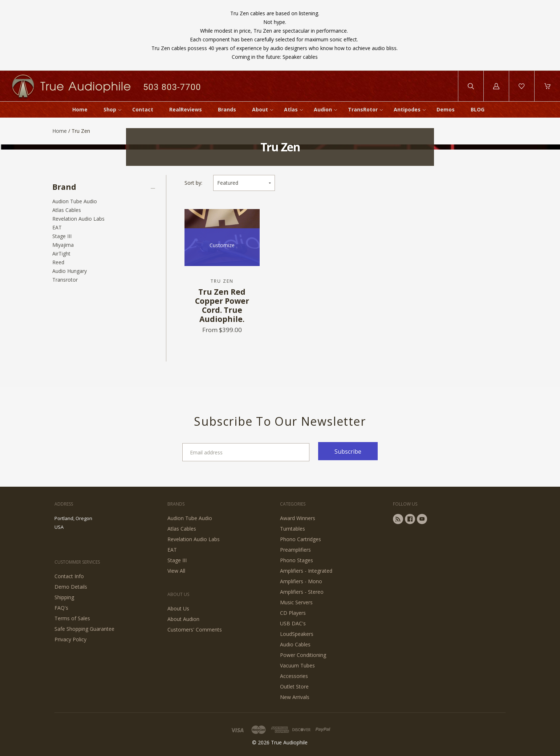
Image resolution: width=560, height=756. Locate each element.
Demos (446, 109)
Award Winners (298, 518)
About (260, 109)
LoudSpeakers (297, 634)
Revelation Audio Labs (78, 219)
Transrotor (65, 280)
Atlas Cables (67, 210)
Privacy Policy (70, 639)
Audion (323, 109)
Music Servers (296, 602)
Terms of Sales (72, 618)
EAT (57, 227)
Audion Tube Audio (75, 201)
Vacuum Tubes (297, 665)
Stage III (62, 236)
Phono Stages (297, 560)
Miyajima (63, 245)
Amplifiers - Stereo (302, 592)
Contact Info (69, 576)
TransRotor (363, 109)
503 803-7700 (172, 87)
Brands (227, 109)
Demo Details (71, 587)
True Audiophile (289, 742)
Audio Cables (295, 644)
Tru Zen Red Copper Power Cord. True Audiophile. (222, 305)
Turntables (293, 529)
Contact (143, 109)
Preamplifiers (295, 550)
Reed (58, 262)
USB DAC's (293, 623)
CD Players (293, 613)
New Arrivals (295, 697)
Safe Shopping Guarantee (84, 629)
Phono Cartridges (301, 539)
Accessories (294, 676)
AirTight (61, 254)
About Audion (183, 619)
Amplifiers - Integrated (306, 571)
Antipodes (407, 109)
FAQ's (61, 608)
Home (80, 109)
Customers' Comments (195, 630)
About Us (178, 608)
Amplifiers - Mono (301, 581)
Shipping (64, 597)
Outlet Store (294, 686)
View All (176, 571)
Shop (110, 109)
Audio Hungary (70, 271)
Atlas (291, 109)
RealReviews (186, 109)
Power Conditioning (303, 655)
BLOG (478, 109)
